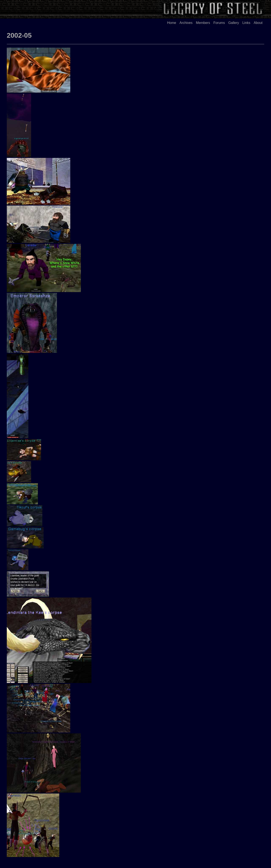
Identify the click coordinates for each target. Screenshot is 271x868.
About (258, 23)
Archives (186, 23)
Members (203, 23)
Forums (219, 23)
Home (172, 23)
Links (246, 23)
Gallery (234, 23)
